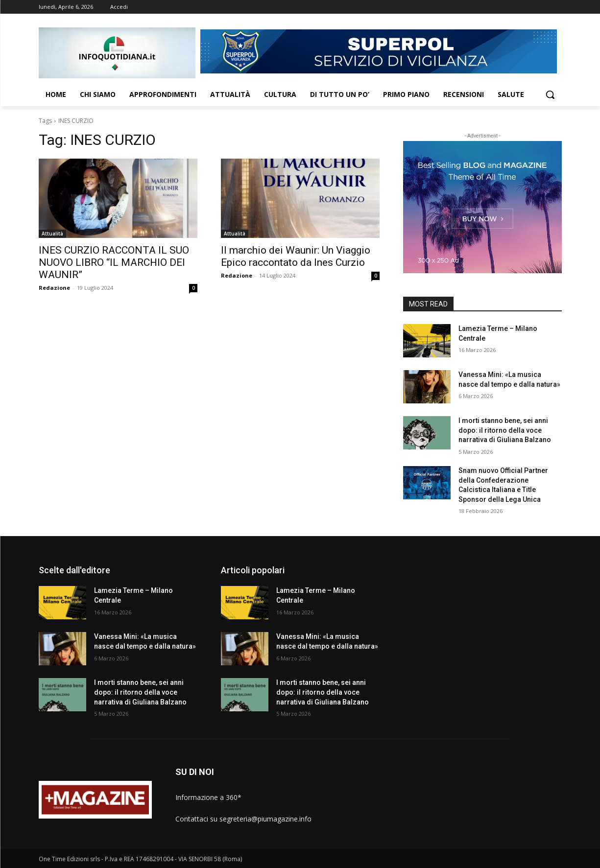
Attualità (52, 234)
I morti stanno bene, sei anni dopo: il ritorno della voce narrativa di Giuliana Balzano (505, 430)
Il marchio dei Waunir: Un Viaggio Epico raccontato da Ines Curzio (296, 256)
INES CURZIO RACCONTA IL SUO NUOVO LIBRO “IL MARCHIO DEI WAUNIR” (114, 262)
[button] (550, 94)
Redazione (54, 288)
